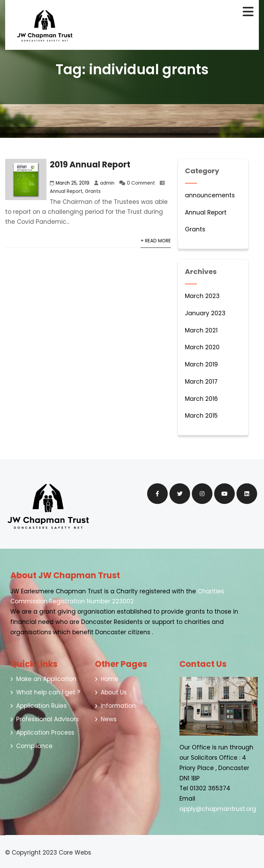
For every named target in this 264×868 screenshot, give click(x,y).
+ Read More (156, 241)
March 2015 (201, 416)
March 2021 (201, 330)
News (109, 719)
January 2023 (205, 313)
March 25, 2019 (73, 183)
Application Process (45, 733)
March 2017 (201, 382)
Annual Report (66, 191)
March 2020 (202, 347)
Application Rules (41, 706)
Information (118, 706)
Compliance (34, 746)
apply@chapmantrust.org (219, 809)
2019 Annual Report (90, 164)
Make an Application (46, 679)
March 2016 (201, 399)
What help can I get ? (48, 692)
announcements (210, 195)
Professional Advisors (47, 719)
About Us (114, 692)
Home (109, 679)
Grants (93, 191)
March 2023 (202, 296)
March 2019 (201, 364)
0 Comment (141, 183)
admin (107, 183)
